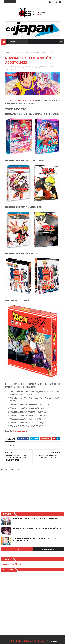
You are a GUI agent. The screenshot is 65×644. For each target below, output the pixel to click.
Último (17, 550)
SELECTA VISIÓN (11, 69)
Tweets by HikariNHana (11, 564)
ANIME (19, 67)
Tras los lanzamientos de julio (19, 101)
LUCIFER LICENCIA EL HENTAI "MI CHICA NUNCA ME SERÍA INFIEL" (37, 529)
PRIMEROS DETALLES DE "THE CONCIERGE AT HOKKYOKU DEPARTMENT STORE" (35, 540)
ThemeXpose (52, 641)
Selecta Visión (21, 431)
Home (7, 52)
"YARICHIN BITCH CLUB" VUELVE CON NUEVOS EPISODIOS (35, 519)
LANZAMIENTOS (16, 52)
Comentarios (48, 550)
